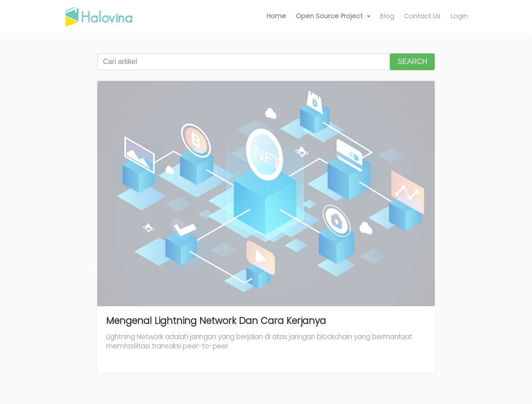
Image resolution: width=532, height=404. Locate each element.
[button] (333, 16)
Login (459, 16)
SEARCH (412, 62)
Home (276, 16)
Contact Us (422, 16)
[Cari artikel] (244, 62)
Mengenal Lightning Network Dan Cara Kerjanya (216, 321)
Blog (387, 16)
